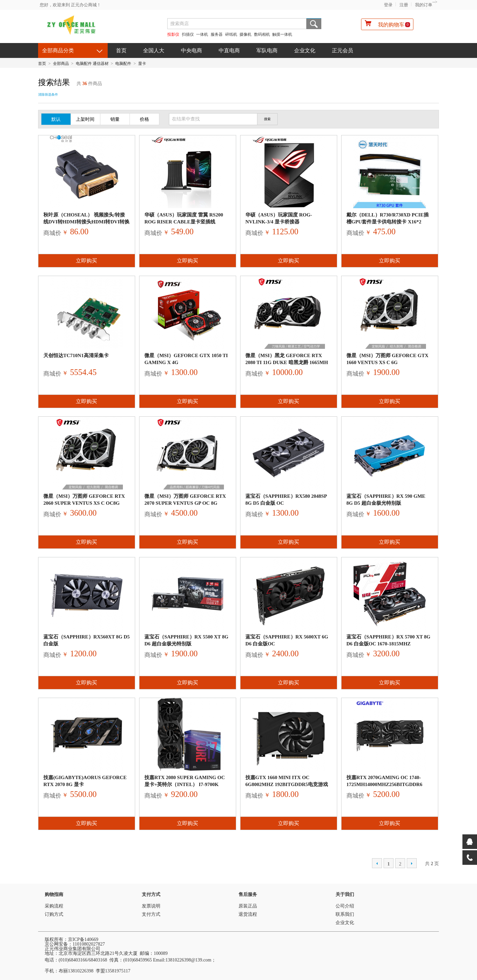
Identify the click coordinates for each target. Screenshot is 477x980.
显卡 (142, 64)
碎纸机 (231, 34)
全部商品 (61, 64)
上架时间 (85, 119)
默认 (56, 119)
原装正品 (248, 906)
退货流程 (248, 914)
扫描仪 (188, 34)
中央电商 (191, 50)
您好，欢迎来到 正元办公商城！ (70, 5)
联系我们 (345, 914)
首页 (121, 50)
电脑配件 (123, 64)
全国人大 (154, 50)
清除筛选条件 (48, 94)
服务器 (217, 34)
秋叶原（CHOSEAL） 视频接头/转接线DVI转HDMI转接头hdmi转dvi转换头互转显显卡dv (86, 222)
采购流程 (54, 906)
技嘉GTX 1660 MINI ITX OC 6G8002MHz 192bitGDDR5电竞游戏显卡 (287, 784)
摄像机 (245, 34)
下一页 (412, 863)
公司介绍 (345, 906)
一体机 (203, 34)
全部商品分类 (58, 50)
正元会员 (343, 50)
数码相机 (262, 34)
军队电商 (267, 50)
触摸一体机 (282, 34)
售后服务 (248, 894)
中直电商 (229, 50)
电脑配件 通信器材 (92, 64)
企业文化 (305, 50)
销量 (115, 119)
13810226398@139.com (188, 960)
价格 (144, 119)
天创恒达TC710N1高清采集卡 (76, 355)
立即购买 (86, 261)
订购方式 (54, 914)
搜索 (314, 24)
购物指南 (54, 894)
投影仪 (173, 34)
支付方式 (151, 894)
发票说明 (151, 906)
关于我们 (345, 894)
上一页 (377, 863)
